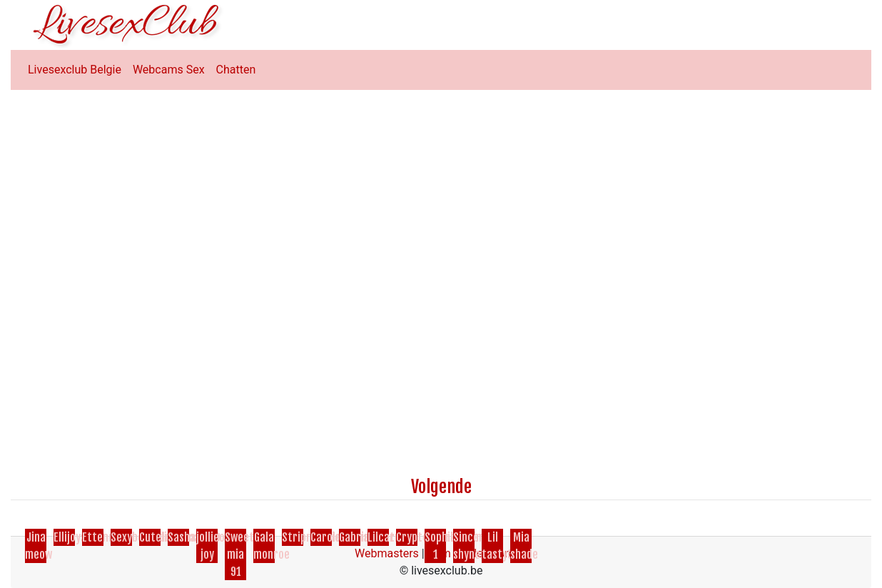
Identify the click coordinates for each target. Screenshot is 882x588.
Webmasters (387, 553)
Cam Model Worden (477, 553)
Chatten (236, 70)
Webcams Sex (169, 70)
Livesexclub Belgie (75, 70)
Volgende (441, 487)
